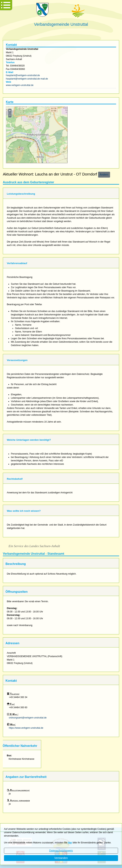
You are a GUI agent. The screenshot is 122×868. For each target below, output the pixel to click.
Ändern (104, 175)
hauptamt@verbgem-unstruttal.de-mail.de (27, 79)
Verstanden (61, 858)
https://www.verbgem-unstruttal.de (26, 728)
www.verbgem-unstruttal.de (20, 85)
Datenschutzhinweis (61, 851)
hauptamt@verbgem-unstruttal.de (23, 75)
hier (70, 843)
